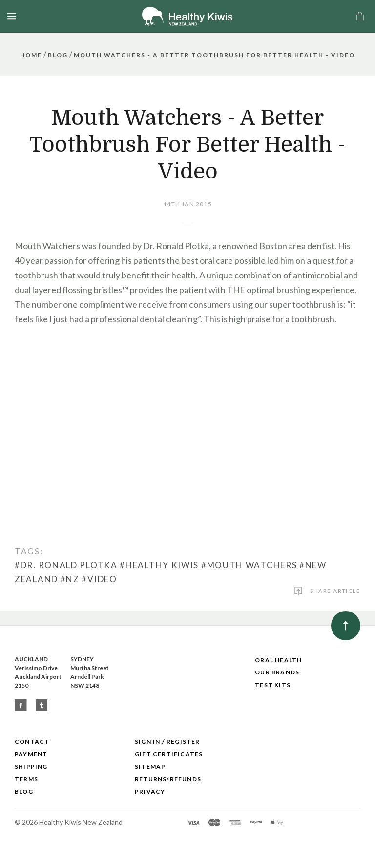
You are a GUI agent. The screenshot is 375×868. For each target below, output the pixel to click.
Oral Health (278, 660)
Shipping (31, 766)
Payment (31, 754)
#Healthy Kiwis (159, 565)
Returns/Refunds (168, 779)
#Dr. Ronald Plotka (66, 565)
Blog (24, 792)
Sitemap (150, 766)
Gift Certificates (169, 754)
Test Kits (273, 685)
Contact (32, 741)
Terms (26, 779)
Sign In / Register (167, 741)
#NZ (70, 579)
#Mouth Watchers (249, 565)
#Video (99, 579)
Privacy (150, 792)
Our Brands (277, 672)
